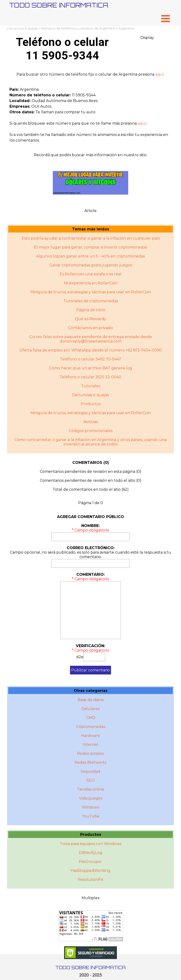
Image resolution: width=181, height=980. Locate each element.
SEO (91, 780)
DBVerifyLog (91, 853)
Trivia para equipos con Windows (91, 844)
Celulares (90, 709)
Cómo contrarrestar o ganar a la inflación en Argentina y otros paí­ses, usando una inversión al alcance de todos (90, 442)
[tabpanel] (90, 74)
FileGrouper (90, 862)
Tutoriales (91, 386)
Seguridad (90, 771)
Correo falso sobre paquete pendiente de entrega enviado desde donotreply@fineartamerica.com (91, 339)
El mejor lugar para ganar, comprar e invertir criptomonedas (90, 247)
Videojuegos (91, 798)
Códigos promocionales (91, 431)
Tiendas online (90, 789)
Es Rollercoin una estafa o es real (90, 274)
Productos (91, 404)
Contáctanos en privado (90, 328)
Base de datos (91, 700)
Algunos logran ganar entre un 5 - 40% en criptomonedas (90, 256)
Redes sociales (90, 753)
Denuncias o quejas (23, 28)
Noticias (91, 422)
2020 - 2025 (90, 975)
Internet (90, 745)
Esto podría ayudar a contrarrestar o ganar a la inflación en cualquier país (91, 238)
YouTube (91, 816)
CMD (91, 718)
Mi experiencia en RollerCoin (91, 283)
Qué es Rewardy (91, 319)
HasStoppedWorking (90, 871)
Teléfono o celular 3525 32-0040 (90, 377)
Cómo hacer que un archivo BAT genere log (91, 368)
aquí (160, 74)
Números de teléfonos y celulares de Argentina (78, 28)
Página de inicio (91, 310)
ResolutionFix (91, 880)
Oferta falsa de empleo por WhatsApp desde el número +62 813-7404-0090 (91, 350)
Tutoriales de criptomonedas (91, 301)
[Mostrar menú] (166, 18)
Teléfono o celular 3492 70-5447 (90, 359)
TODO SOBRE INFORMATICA (59, 5)
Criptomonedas (91, 727)
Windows (90, 807)
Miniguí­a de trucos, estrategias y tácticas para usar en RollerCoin (91, 413)
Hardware (90, 736)
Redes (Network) (90, 762)
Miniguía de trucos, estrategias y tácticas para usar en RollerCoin (91, 292)
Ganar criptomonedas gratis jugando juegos (91, 265)
